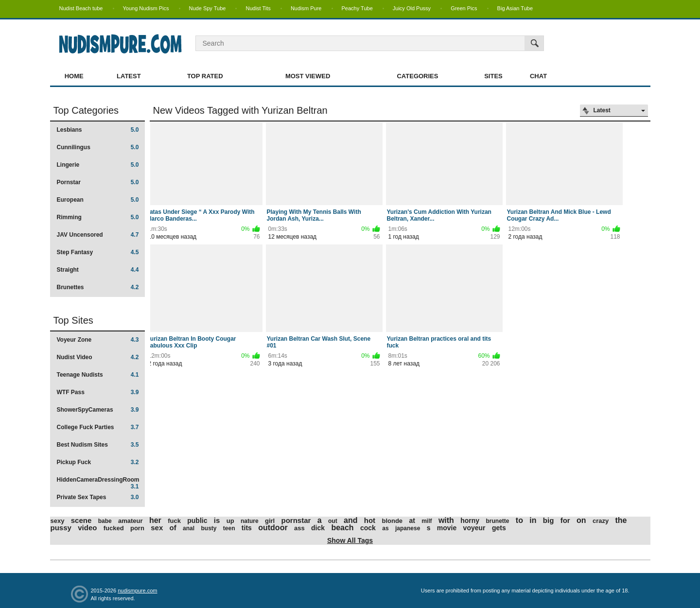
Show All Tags (350, 540)
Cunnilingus (98, 147)
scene (81, 520)
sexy (58, 521)
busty (209, 528)
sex (157, 528)
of (173, 528)
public (197, 521)
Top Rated (205, 76)
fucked (114, 528)
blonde (392, 521)
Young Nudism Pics (146, 8)
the (621, 520)
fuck (174, 521)
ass (299, 528)
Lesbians (98, 130)
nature (250, 521)
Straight (98, 270)
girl (270, 521)
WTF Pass (98, 392)
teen (229, 528)
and (350, 520)
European (98, 200)
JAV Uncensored (98, 235)
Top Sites (73, 320)
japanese (408, 528)
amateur (131, 521)
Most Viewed (308, 76)
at (412, 521)
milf (427, 521)
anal (189, 528)
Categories (417, 76)
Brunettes (98, 287)
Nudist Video (98, 357)
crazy (601, 521)
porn (137, 528)
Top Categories (86, 110)
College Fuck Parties (98, 427)
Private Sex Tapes (98, 497)
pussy (61, 528)
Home (74, 76)
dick (318, 528)
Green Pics (464, 8)
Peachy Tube (357, 8)
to (519, 520)
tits (247, 528)
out (333, 521)
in (533, 520)
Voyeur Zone (98, 340)
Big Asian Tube (515, 8)
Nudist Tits (258, 8)
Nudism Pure (306, 8)
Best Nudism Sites (98, 445)
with (446, 520)
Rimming (98, 217)
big (549, 520)
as (385, 528)
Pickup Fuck (98, 462)
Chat (538, 76)
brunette (497, 521)
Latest (129, 76)
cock (368, 528)
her (155, 520)
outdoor (273, 528)
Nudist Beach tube (81, 8)
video (87, 528)
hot (370, 520)
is (217, 520)
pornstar (296, 520)
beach (342, 528)
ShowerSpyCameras (98, 410)
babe (105, 521)
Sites (493, 76)
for (565, 520)
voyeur (474, 528)
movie (447, 528)
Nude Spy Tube (208, 8)
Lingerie (98, 165)
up (230, 521)
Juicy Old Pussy (412, 8)
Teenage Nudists (98, 375)
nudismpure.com (137, 591)
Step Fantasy (98, 252)
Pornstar (98, 182)
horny (470, 521)
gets (499, 528)
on (581, 520)
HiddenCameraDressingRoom (98, 483)
